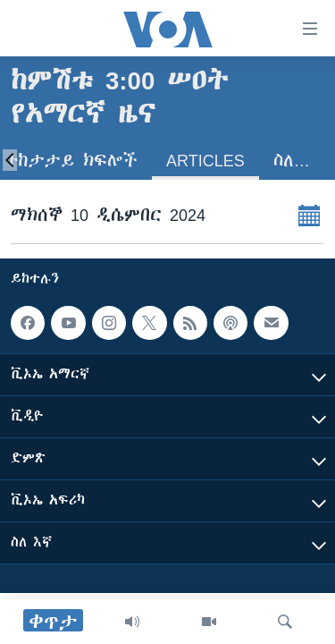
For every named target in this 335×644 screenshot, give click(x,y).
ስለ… (292, 161)
